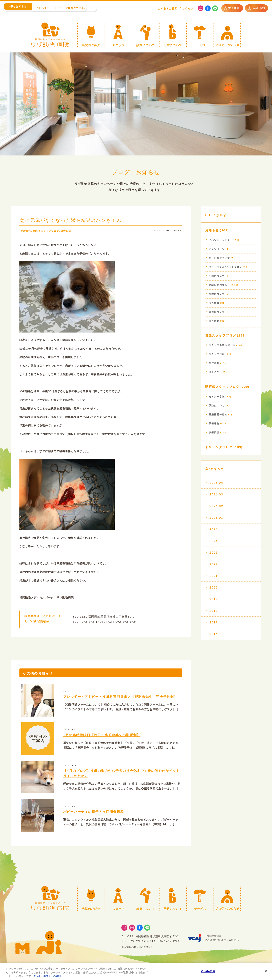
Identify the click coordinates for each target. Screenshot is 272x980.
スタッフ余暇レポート (222, 345)
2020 (214, 587)
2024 (214, 541)
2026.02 (216, 506)
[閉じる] (266, 972)
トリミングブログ (219, 447)
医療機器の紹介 (218, 414)
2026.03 (216, 494)
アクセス (188, 8)
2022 (214, 564)
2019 (214, 599)
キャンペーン (217, 249)
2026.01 (216, 517)
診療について (217, 312)
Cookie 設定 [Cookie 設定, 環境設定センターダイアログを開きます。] (208, 972)
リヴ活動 (214, 363)
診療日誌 (69, 231)
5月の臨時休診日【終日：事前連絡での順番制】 (104, 735)
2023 (214, 552)
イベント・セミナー (221, 240)
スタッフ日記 (217, 354)
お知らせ (212, 230)
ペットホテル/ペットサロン (225, 267)
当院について (217, 294)
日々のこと (215, 372)
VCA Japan (210, 940)
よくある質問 (168, 8)
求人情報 (214, 303)
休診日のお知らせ (219, 285)
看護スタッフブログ (221, 335)
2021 (214, 576)
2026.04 (216, 483)
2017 (214, 622)
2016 (214, 634)
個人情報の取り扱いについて (137, 947)
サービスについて (219, 258)
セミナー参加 (217, 397)
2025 (214, 529)
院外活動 (214, 321)
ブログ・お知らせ (136, 172)
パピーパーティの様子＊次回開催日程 (96, 812)
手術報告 (26, 231)
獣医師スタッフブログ (48, 231)
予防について (217, 276)
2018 (214, 611)
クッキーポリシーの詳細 (47, 977)
